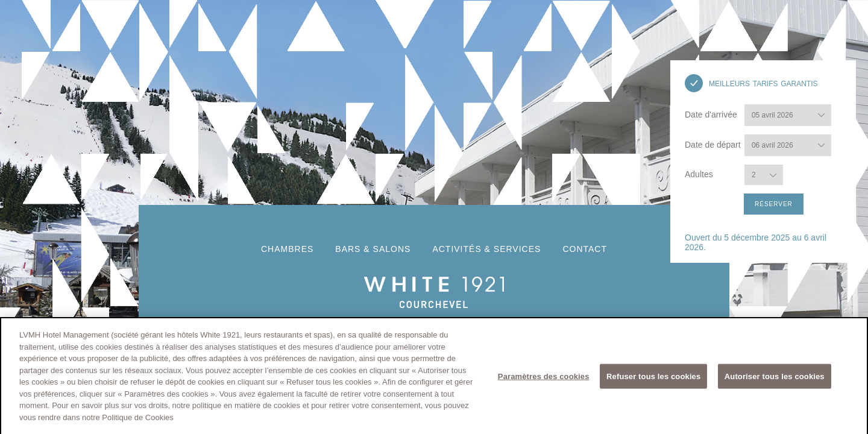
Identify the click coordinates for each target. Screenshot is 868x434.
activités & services (486, 249)
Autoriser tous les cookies (775, 378)
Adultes (700, 174)
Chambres (287, 249)
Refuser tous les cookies (653, 378)
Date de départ (713, 145)
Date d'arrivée (711, 115)
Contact (585, 249)
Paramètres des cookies (544, 378)
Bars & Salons (373, 249)
